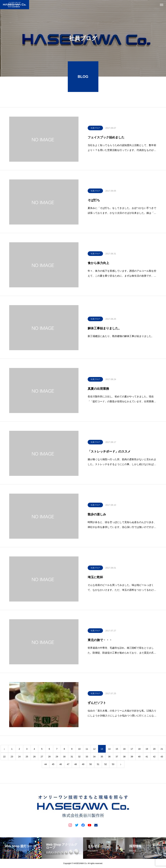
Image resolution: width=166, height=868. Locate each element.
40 (139, 757)
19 (147, 750)
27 (42, 757)
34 (94, 757)
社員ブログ (95, 129)
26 (34, 757)
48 (76, 765)
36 (109, 757)
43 (162, 757)
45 (53, 765)
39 (132, 757)
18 (139, 750)
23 (12, 757)
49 (83, 765)
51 (98, 765)
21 (162, 750)
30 (64, 757)
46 (61, 765)
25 (27, 757)
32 (79, 757)
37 (117, 757)
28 (49, 757)
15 (117, 750)
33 (87, 757)
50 (91, 765)
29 (57, 757)
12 (94, 750)
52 (106, 765)
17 (132, 750)
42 (154, 757)
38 (124, 757)
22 (4, 757)
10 (79, 750)
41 (147, 757)
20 (154, 750)
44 (46, 765)
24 (19, 757)
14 (109, 750)
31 (72, 757)
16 (124, 750)
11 (87, 750)
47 (68, 765)
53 (113, 765)
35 (102, 757)
